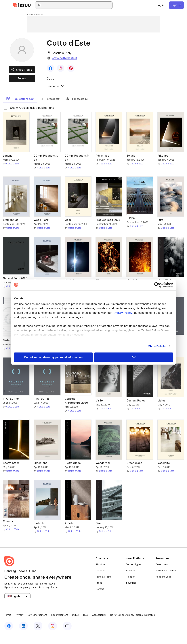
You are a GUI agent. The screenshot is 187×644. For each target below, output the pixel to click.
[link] (161, 5)
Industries (131, 592)
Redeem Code (164, 586)
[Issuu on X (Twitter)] (38, 635)
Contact (100, 598)
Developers (162, 574)
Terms (8, 624)
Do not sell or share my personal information (53, 357)
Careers (100, 580)
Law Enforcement (37, 624)
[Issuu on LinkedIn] (23, 635)
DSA (86, 624)
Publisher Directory (166, 580)
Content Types (133, 574)
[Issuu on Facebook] (9, 635)
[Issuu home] (22, 5)
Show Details (157, 346)
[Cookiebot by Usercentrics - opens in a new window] (157, 285)
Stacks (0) (50, 108)
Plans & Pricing (104, 586)
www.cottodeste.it (64, 58)
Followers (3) (77, 108)
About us (100, 574)
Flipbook (130, 586)
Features (130, 580)
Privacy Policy (122, 313)
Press (99, 592)
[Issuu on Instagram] (53, 635)
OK (134, 357)
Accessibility (99, 624)
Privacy (20, 624)
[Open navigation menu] (7, 5)
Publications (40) (20, 108)
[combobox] (77, 5)
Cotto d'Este (13, 173)
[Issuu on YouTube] (67, 635)
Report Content (59, 624)
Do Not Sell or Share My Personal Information (132, 624)
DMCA (76, 624)
